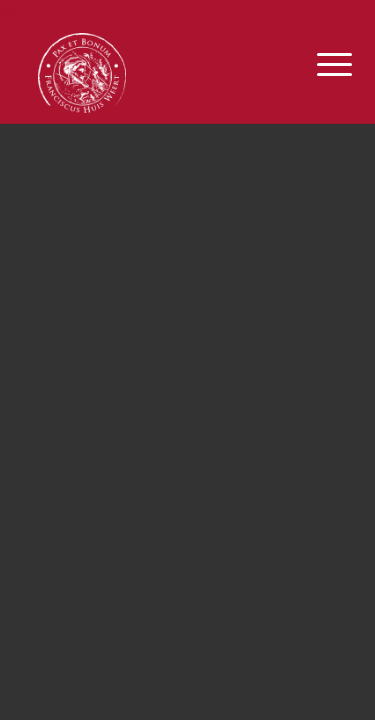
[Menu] (319, 65)
